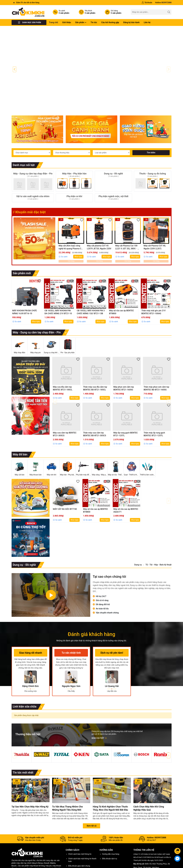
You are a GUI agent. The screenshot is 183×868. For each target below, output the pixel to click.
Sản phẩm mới (26, 248)
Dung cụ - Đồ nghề (29, 540)
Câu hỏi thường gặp (110, 22)
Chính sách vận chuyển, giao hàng (82, 845)
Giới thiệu (67, 22)
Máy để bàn (24, 429)
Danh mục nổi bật (28, 140)
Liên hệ (147, 22)
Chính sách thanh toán (77, 850)
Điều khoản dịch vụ (109, 833)
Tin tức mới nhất (27, 747)
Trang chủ (54, 22)
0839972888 (148, 854)
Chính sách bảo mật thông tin (80, 829)
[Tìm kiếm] (169, 12)
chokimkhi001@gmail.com (149, 858)
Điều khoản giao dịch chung (79, 841)
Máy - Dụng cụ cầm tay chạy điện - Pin (41, 307)
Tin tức (94, 22)
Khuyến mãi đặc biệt (29, 187)
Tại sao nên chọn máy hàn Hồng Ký (30, 781)
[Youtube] (141, 863)
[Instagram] (147, 863)
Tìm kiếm (151, 127)
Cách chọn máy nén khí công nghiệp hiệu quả (149, 783)
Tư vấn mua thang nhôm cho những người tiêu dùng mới (67, 783)
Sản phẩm (80, 22)
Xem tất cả (92, 801)
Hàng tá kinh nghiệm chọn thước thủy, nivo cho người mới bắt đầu (110, 783)
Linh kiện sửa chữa (29, 681)
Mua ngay (78, 231)
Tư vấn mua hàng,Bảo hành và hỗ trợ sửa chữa (26, 853)
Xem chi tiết (99, 713)
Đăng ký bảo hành (131, 22)
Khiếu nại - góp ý (53, 852)
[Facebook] (136, 863)
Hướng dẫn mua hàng (111, 829)
